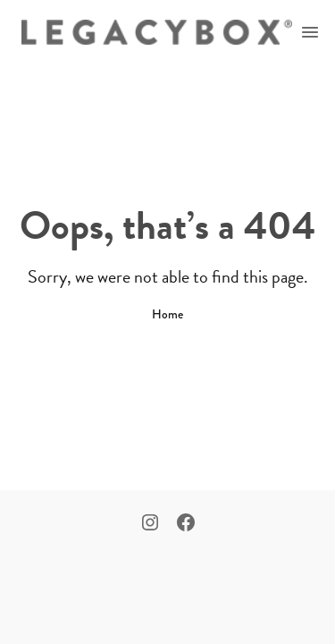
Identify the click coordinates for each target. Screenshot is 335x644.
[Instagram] (150, 524)
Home (167, 314)
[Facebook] (186, 524)
